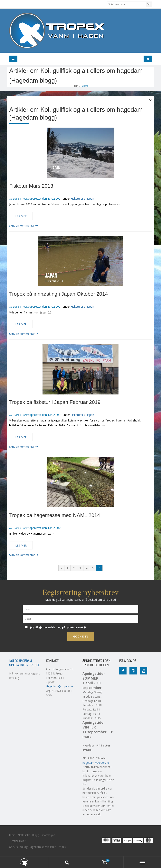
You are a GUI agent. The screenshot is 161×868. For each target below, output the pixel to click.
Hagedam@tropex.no (59, 686)
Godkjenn (81, 636)
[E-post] (80, 619)
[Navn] (80, 609)
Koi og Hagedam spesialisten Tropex (24, 663)
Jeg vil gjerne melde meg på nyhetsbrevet (68, 627)
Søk (149, 4)
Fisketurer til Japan (82, 199)
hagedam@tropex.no (96, 763)
